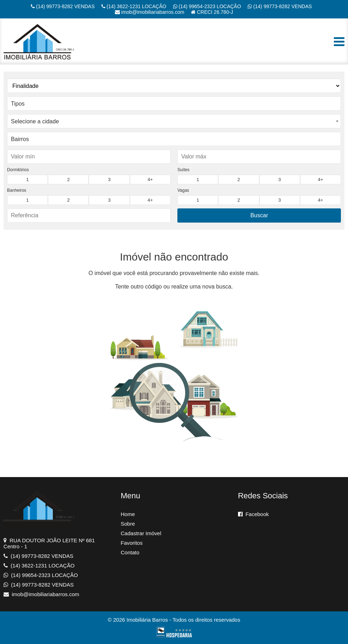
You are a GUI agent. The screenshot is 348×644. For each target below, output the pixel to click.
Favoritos (132, 543)
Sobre (128, 524)
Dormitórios (18, 170)
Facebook (253, 514)
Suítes (183, 170)
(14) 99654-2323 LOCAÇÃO (207, 6)
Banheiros (17, 190)
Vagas (183, 190)
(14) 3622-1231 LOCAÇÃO (134, 6)
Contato (130, 552)
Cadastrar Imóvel (141, 533)
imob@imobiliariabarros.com (150, 12)
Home (128, 514)
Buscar (259, 215)
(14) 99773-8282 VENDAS (63, 6)
